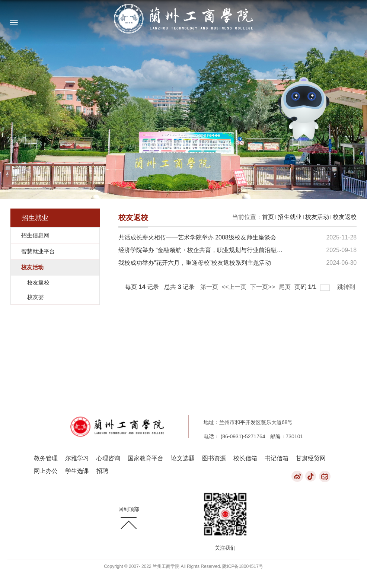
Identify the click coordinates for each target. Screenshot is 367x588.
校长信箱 (245, 458)
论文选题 (183, 458)
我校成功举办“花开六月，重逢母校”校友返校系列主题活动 (195, 263)
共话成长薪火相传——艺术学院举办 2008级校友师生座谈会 (197, 237)
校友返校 (345, 217)
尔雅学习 (77, 458)
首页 (268, 217)
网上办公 (46, 471)
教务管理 (46, 458)
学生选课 (77, 471)
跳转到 (347, 287)
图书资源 (214, 458)
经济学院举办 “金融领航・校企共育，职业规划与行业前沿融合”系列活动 (213, 250)
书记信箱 (277, 458)
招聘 (102, 471)
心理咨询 (108, 458)
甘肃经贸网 (311, 458)
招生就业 (290, 217)
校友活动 (317, 217)
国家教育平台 (146, 458)
